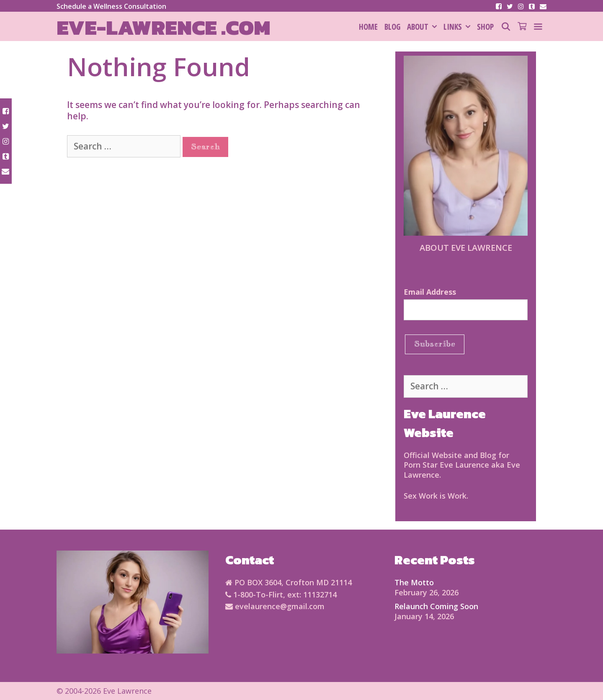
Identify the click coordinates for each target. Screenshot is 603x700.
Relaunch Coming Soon (436, 606)
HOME (368, 27)
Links (459, 27)
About (424, 27)
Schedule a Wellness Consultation (111, 6)
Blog (392, 27)
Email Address (430, 292)
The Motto (414, 582)
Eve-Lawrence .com (164, 27)
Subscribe (435, 344)
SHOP (485, 27)
